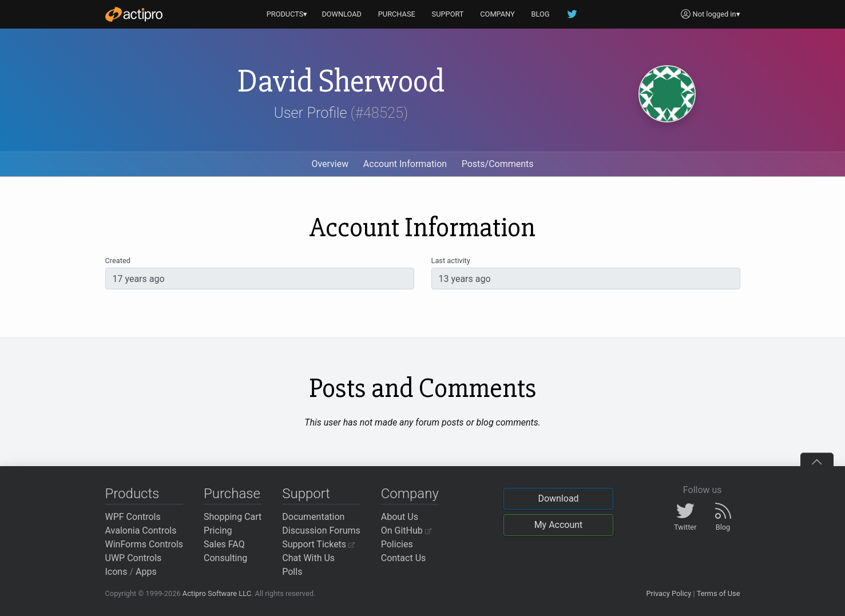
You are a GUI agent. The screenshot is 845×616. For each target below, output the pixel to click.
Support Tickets (318, 544)
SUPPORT (448, 14)
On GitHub (406, 530)
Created (118, 261)
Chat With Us (308, 558)
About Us (400, 517)
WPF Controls (133, 517)
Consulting (225, 558)
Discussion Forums (321, 530)
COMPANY (497, 14)
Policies (397, 544)
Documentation (313, 517)
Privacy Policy (669, 593)
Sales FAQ (224, 544)
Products (132, 494)
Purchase (232, 494)
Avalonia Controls (141, 530)
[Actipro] (134, 14)
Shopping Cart (233, 517)
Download (558, 498)
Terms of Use (719, 593)
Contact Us (404, 558)
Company (410, 494)
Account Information (405, 164)
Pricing (218, 530)
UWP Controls (134, 558)
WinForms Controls (144, 544)
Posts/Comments (498, 164)
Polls (292, 572)
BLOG (541, 14)
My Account (559, 525)
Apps (146, 572)
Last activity (451, 261)
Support (306, 494)
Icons (116, 572)
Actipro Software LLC (217, 593)
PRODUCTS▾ (287, 14)
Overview (330, 164)
